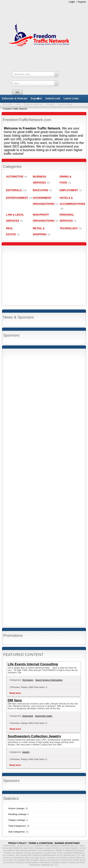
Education (40, 190)
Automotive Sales (44, 716)
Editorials (14, 190)
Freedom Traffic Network (15, 109)
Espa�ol (36, 98)
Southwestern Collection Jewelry (34, 736)
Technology (28, 680)
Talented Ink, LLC (26, 846)
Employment (69, 190)
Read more (15, 693)
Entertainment (17, 198)
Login (72, 2)
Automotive (28, 716)
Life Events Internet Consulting (33, 664)
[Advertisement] (44, 488)
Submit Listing (33, 104)
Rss (18, 104)
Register (82, 2)
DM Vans (15, 700)
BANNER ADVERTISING (67, 843)
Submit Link (53, 98)
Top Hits (7, 104)
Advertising (65, 104)
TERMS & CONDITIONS (41, 843)
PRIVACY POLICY (17, 843)
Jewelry (26, 752)
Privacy (50, 104)
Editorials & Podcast (15, 98)
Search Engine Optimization (49, 680)
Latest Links (71, 98)
